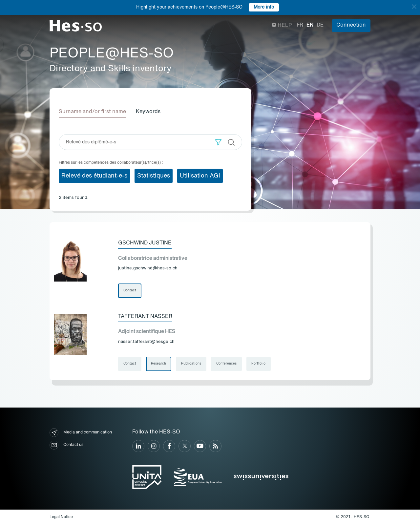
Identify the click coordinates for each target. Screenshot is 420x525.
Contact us (66, 445)
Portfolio (259, 364)
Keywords (149, 112)
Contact (130, 291)
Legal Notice (61, 517)
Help (282, 26)
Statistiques (154, 176)
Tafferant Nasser (145, 317)
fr (300, 25)
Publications (191, 364)
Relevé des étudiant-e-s (94, 176)
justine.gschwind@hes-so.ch (148, 268)
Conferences (227, 364)
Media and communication (81, 433)
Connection (351, 25)
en (310, 25)
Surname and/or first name (92, 112)
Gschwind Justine (145, 243)
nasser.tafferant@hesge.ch (146, 342)
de (320, 25)
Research (159, 364)
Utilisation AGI (200, 176)
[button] (218, 142)
